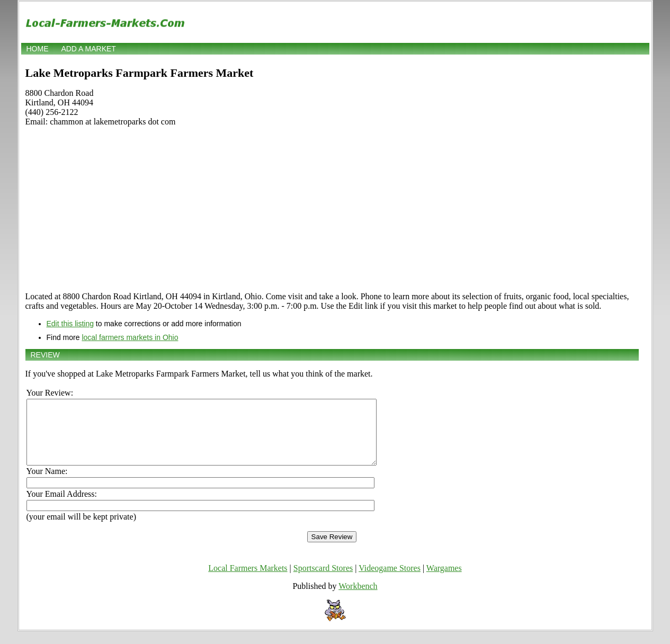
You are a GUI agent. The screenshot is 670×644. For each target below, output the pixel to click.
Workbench (358, 599)
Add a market (88, 49)
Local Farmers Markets (248, 581)
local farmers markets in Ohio (130, 337)
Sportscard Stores (323, 581)
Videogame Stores (390, 581)
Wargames (444, 581)
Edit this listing (70, 324)
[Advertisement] (332, 209)
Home (38, 49)
